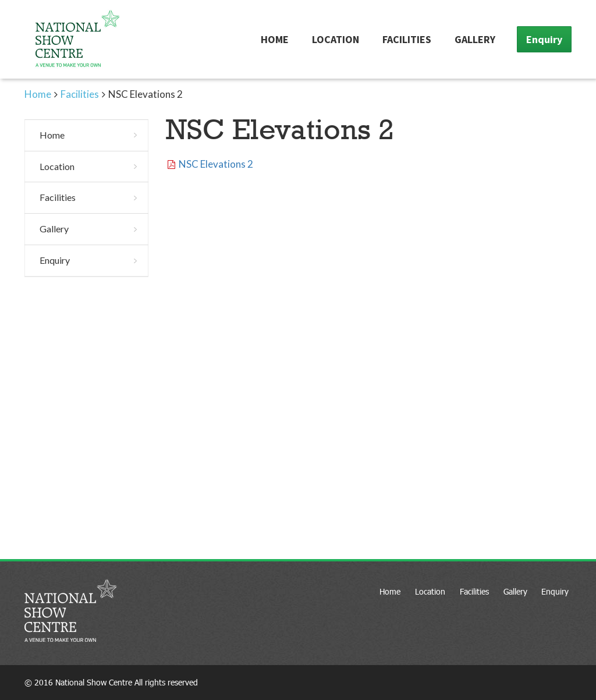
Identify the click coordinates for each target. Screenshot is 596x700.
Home (275, 39)
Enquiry (544, 39)
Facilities (407, 39)
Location (336, 39)
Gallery (475, 39)
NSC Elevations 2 (216, 164)
